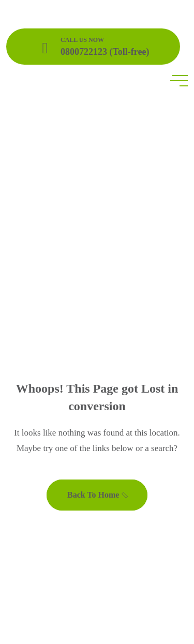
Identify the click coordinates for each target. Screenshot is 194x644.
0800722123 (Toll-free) (105, 52)
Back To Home (98, 495)
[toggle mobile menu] (179, 81)
